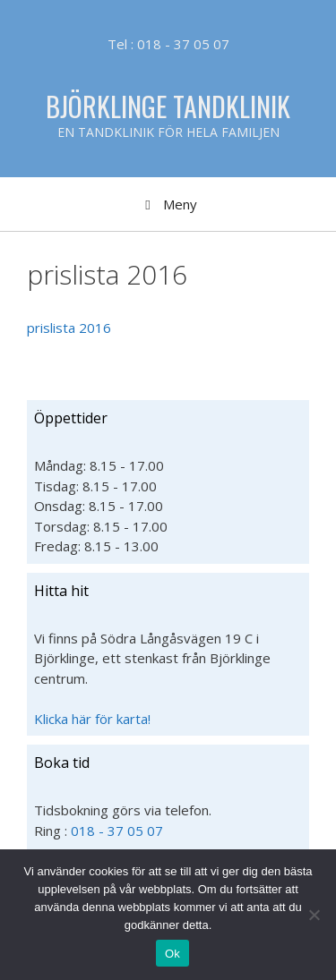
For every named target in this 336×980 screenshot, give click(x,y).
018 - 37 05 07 (117, 831)
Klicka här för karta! (92, 719)
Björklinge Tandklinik (168, 106)
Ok (172, 954)
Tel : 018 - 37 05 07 (168, 44)
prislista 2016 (69, 328)
